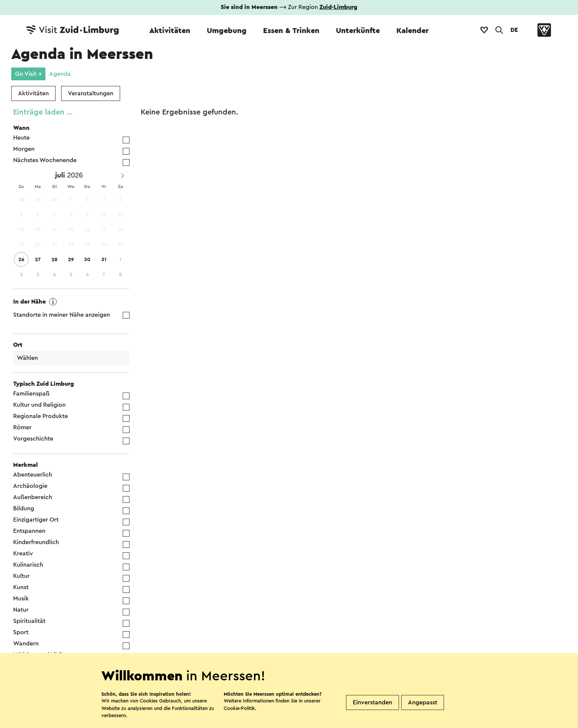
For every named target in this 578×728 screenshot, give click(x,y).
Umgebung (227, 31)
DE (514, 30)
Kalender (412, 31)
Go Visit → (28, 74)
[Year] (77, 175)
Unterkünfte (358, 31)
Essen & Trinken (291, 31)
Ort (18, 345)
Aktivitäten (170, 31)
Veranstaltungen (91, 93)
